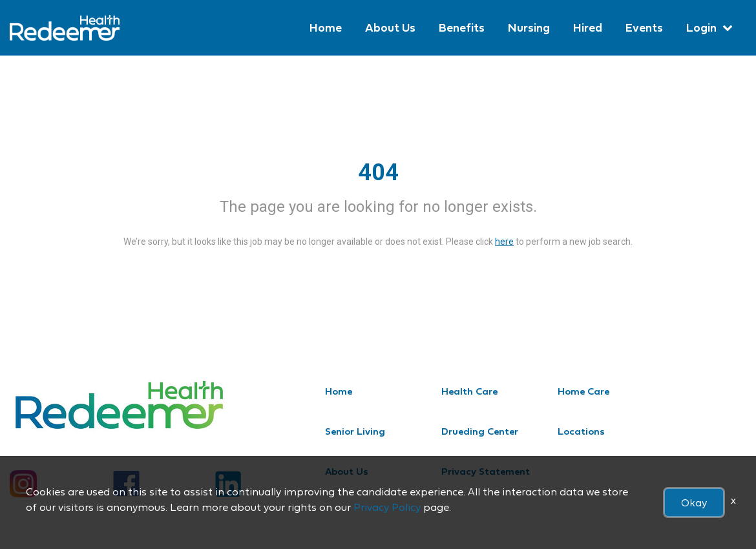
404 (378, 172)
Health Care (469, 391)
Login (701, 27)
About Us (390, 27)
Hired (588, 27)
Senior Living (355, 431)
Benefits (462, 27)
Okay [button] (694, 502)
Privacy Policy (387, 507)
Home (326, 27)
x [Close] (733, 500)
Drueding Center (480, 431)
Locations (581, 431)
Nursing (529, 27)
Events (644, 27)
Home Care (583, 391)
